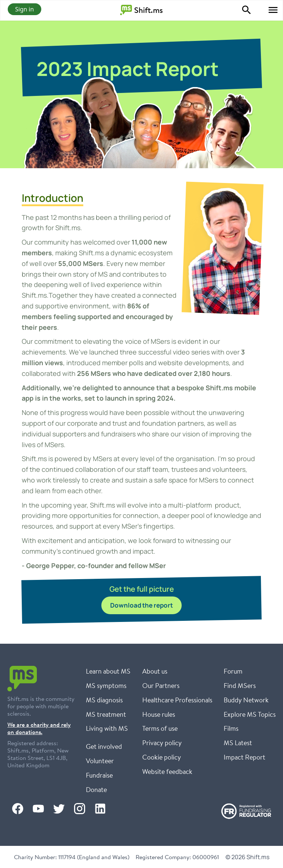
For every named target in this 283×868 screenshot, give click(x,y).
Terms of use (160, 728)
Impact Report (244, 757)
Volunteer (100, 761)
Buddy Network (246, 700)
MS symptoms (106, 685)
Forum (233, 671)
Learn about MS (108, 671)
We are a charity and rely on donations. (39, 728)
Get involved (104, 746)
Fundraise (99, 775)
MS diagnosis (104, 700)
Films (231, 728)
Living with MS (107, 728)
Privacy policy (162, 743)
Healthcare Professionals (177, 700)
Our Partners (161, 685)
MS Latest (238, 743)
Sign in (25, 9)
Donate (96, 789)
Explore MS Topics (250, 714)
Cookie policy (162, 757)
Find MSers (240, 685)
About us (155, 671)
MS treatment (106, 714)
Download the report (141, 605)
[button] (273, 10)
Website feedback (167, 771)
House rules (159, 714)
